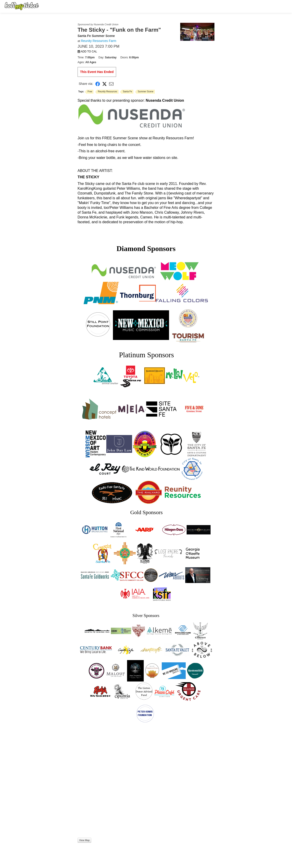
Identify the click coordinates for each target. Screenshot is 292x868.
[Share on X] (104, 84)
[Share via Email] (111, 84)
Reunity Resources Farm (98, 41)
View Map (84, 840)
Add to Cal (87, 52)
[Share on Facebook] (98, 84)
